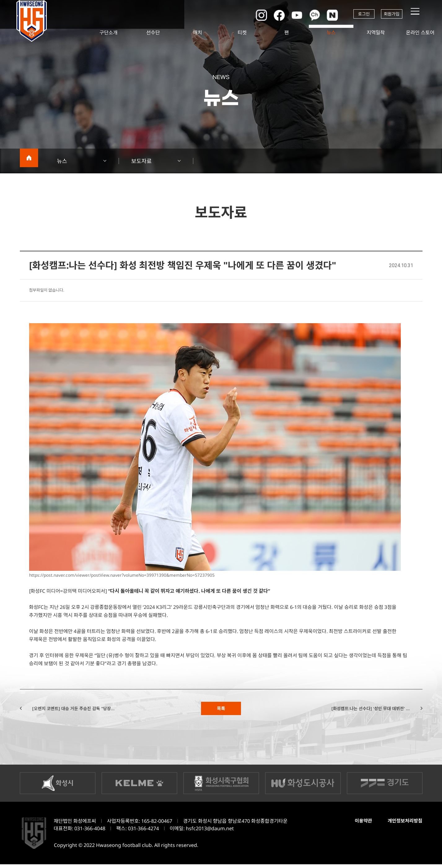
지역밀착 (376, 33)
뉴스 (331, 33)
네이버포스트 (323, 15)
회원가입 (390, 15)
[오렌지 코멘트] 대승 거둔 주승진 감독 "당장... (88, 710)
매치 (197, 33)
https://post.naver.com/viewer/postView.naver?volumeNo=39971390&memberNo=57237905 (137, 575)
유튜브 (286, 15)
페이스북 (268, 15)
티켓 (242, 33)
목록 (221, 710)
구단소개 (109, 33)
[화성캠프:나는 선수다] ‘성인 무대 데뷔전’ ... (356, 710)
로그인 (356, 15)
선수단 (153, 33)
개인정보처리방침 (403, 825)
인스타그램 (249, 15)
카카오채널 (305, 15)
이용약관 (359, 825)
